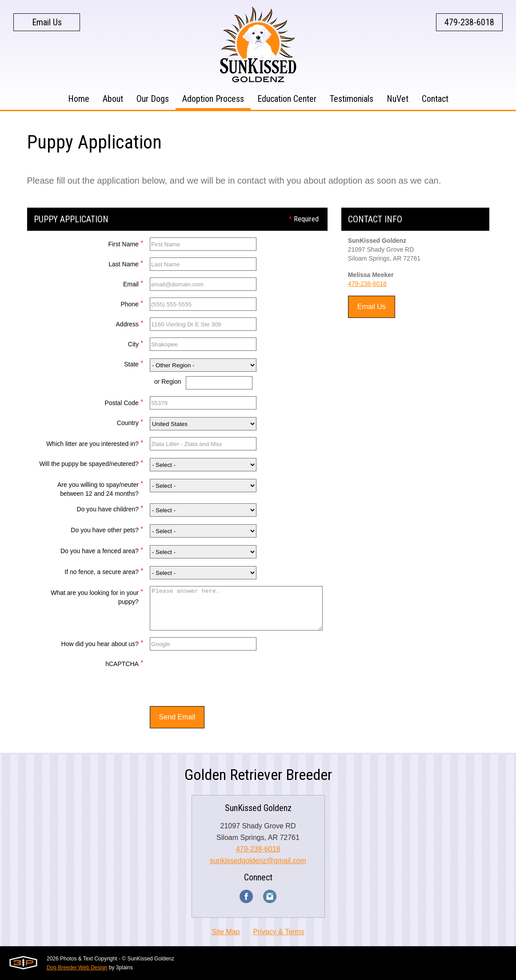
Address (130, 323)
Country (130, 422)
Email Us (47, 22)
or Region (168, 382)
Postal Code (124, 402)
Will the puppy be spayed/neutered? (91, 463)
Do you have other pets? (107, 529)
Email (133, 283)
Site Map (226, 932)
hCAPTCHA (124, 663)
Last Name (126, 263)
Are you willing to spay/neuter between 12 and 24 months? (100, 488)
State (134, 363)
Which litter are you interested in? (95, 443)
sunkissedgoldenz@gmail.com (258, 861)
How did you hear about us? (102, 643)
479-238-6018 (469, 22)
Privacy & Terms (278, 932)
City (136, 343)
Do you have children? (110, 508)
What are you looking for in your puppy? (97, 596)
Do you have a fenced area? (102, 550)
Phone (132, 303)
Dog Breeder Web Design (77, 968)
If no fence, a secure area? (104, 571)
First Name (125, 243)
